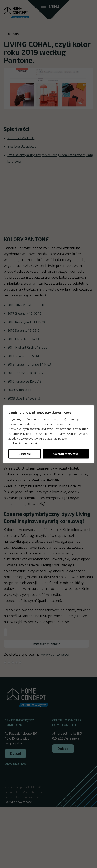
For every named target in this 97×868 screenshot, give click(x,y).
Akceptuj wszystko (66, 454)
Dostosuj (25, 454)
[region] (49, 434)
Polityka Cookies (29, 443)
